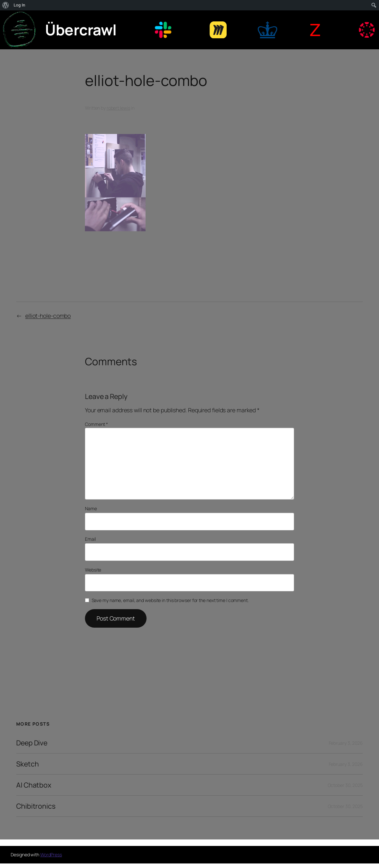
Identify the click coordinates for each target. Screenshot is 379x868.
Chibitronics (36, 806)
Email (90, 539)
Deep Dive (32, 743)
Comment (96, 424)
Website (93, 570)
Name (91, 508)
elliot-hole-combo (48, 316)
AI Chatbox (34, 785)
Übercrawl (81, 30)
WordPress (51, 855)
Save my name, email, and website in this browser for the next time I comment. (170, 600)
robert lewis (118, 108)
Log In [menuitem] (19, 5)
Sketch (27, 764)
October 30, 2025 (345, 785)
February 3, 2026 (346, 743)
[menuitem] (6, 5)
